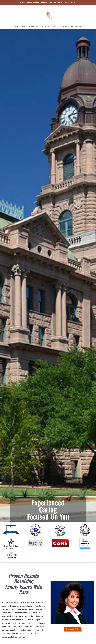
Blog (59, 21)
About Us (23, 21)
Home (16, 21)
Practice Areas (33, 21)
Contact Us (66, 21)
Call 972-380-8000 (76, 21)
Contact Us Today (72, 629)
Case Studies (45, 21)
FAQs (54, 21)
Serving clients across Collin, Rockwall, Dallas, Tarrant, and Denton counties (48, 2)
